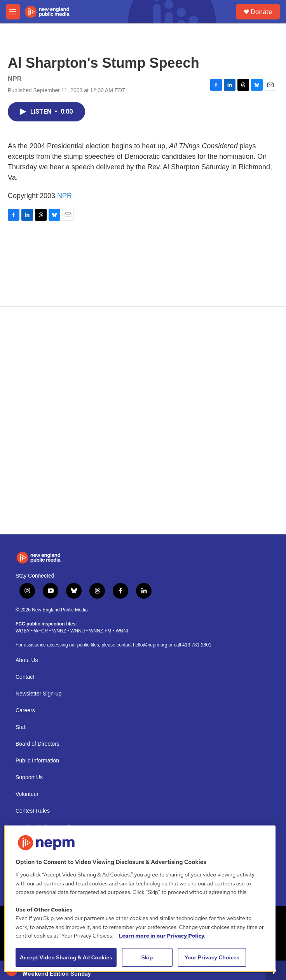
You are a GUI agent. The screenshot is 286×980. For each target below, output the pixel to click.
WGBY (23, 631)
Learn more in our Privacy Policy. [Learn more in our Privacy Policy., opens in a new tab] (162, 936)
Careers (25, 710)
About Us (27, 660)
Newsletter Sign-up (38, 694)
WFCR (41, 631)
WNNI (122, 631)
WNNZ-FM (100, 631)
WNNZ (59, 631)
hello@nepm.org (150, 645)
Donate (261, 12)
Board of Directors (37, 744)
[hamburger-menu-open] (13, 12)
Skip (147, 957)
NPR (65, 196)
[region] (140, 899)
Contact (25, 677)
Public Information (37, 761)
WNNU (78, 631)
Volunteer (27, 794)
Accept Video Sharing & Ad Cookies (66, 957)
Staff (21, 727)
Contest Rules (33, 811)
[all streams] (276, 970)
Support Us (29, 777)
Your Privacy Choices (212, 957)
